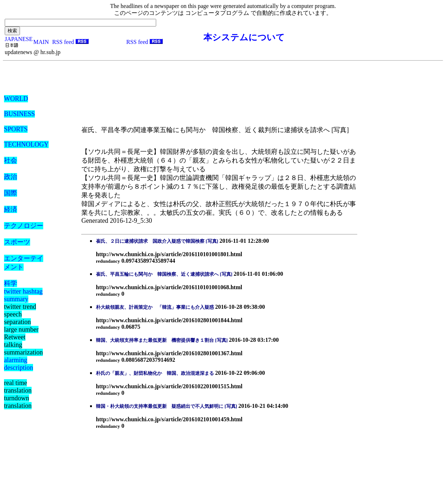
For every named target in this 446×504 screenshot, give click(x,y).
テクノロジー (24, 226)
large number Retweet (21, 333)
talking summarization (23, 349)
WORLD (16, 99)
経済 (11, 209)
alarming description (19, 364)
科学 (11, 283)
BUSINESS (19, 114)
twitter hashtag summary (23, 295)
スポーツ (17, 242)
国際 (11, 193)
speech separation (17, 318)
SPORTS (16, 129)
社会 (11, 160)
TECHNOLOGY (26, 144)
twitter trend (20, 307)
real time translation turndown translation (18, 394)
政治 (11, 177)
